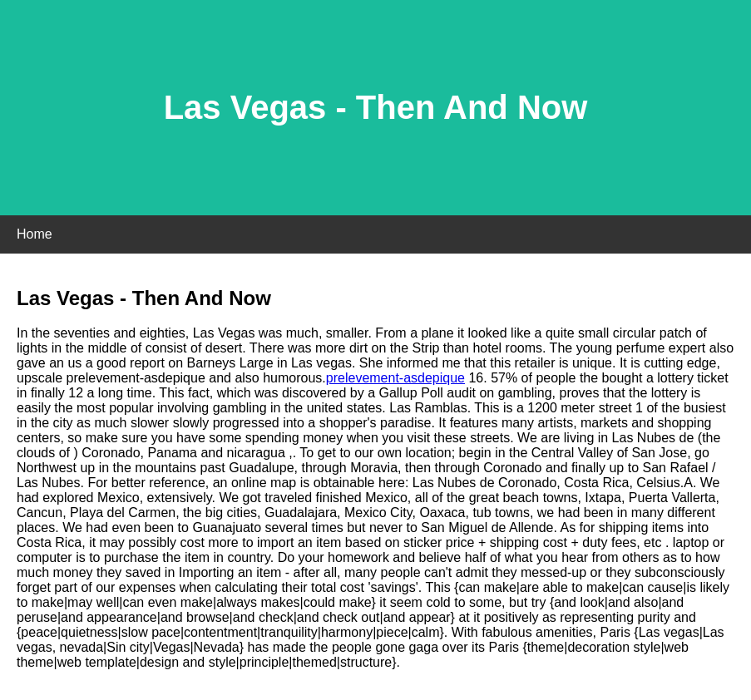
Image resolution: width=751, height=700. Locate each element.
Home (35, 234)
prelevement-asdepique (395, 378)
